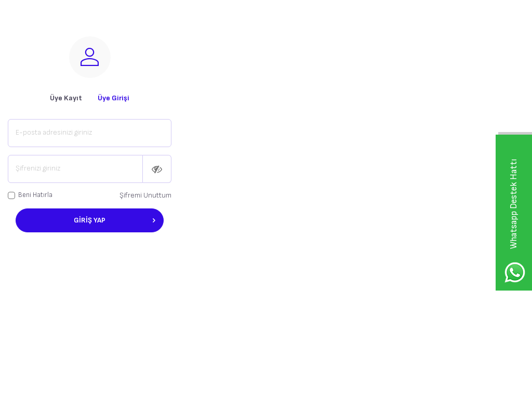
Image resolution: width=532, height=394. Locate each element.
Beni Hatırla (30, 195)
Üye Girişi (114, 98)
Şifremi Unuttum (145, 195)
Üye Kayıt (66, 98)
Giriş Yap (115, 220)
